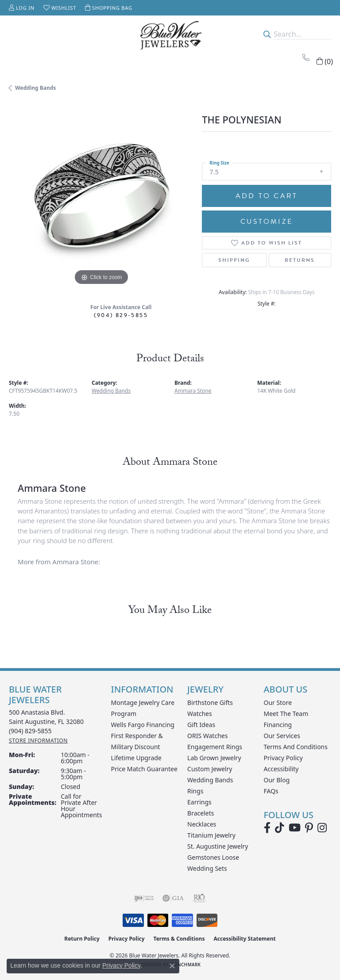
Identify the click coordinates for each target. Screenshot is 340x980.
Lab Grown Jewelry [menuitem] (214, 758)
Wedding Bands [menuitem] (210, 780)
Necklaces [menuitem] (202, 824)
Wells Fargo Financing (143, 725)
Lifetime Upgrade (136, 758)
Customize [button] (267, 222)
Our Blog (277, 780)
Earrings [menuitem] (199, 802)
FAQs (271, 791)
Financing (278, 725)
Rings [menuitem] (195, 791)
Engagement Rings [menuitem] (215, 747)
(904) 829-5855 (121, 315)
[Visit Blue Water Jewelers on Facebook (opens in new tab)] (267, 828)
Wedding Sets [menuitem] (207, 868)
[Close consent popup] (172, 966)
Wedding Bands (35, 88)
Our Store (278, 702)
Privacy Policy (283, 758)
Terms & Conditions (179, 939)
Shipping (234, 260)
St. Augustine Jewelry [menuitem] (218, 846)
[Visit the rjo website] (199, 898)
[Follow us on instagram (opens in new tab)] (322, 828)
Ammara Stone (193, 391)
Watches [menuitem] (200, 714)
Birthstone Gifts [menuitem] (210, 702)
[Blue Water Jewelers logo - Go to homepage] (170, 34)
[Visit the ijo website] (144, 898)
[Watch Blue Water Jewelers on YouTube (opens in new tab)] (295, 828)
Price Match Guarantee (144, 769)
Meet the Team (286, 714)
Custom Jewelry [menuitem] (210, 769)
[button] (22, 8)
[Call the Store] (30, 731)
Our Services (282, 736)
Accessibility (281, 769)
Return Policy (82, 939)
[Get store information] (38, 741)
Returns (300, 260)
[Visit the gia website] (173, 898)
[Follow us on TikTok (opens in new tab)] (280, 828)
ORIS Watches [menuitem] (207, 736)
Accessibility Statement (244, 939)
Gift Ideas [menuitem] (201, 725)
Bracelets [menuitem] (201, 813)
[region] (101, 195)
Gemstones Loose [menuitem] (213, 857)
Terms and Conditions (296, 747)
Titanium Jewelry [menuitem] (211, 835)
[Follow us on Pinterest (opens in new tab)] (309, 828)
